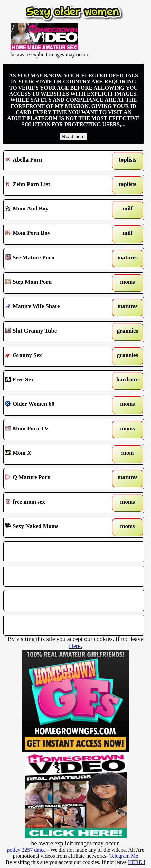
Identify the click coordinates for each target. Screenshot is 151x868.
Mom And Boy (55, 210)
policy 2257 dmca (26, 850)
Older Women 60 (55, 405)
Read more (74, 137)
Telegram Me (124, 856)
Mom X (55, 454)
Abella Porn (55, 161)
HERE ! (137, 862)
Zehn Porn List (55, 185)
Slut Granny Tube (55, 332)
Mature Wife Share (55, 307)
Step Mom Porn (55, 283)
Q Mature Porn (55, 478)
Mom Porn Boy (55, 234)
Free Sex (55, 381)
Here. (75, 646)
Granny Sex (55, 356)
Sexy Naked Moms (55, 527)
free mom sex (55, 503)
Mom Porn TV (55, 430)
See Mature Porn (55, 259)
